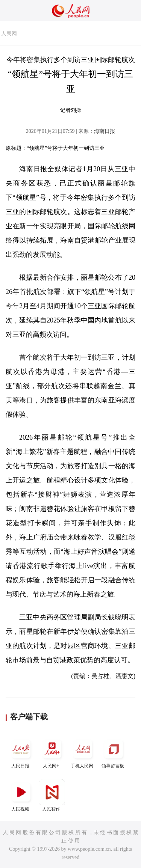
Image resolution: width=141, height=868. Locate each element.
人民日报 (21, 752)
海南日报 (105, 131)
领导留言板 (114, 752)
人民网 (9, 34)
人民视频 (21, 795)
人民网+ (52, 752)
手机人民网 (83, 752)
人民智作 (52, 795)
